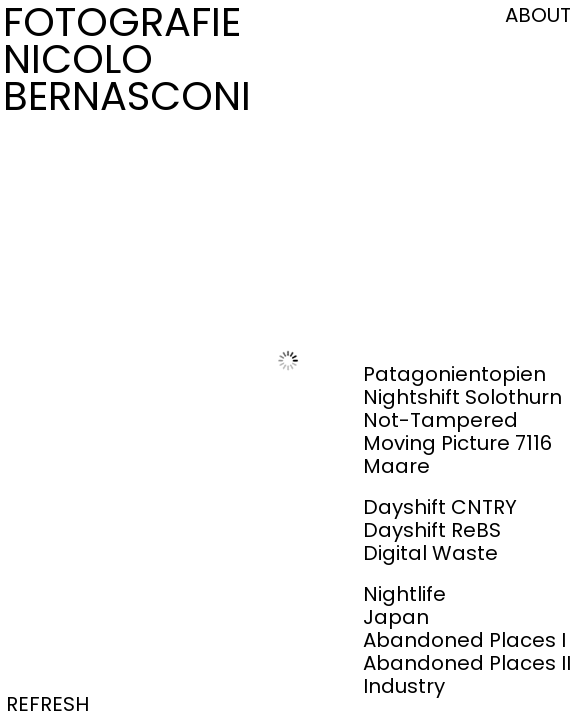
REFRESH (47, 704)
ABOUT (538, 15)
